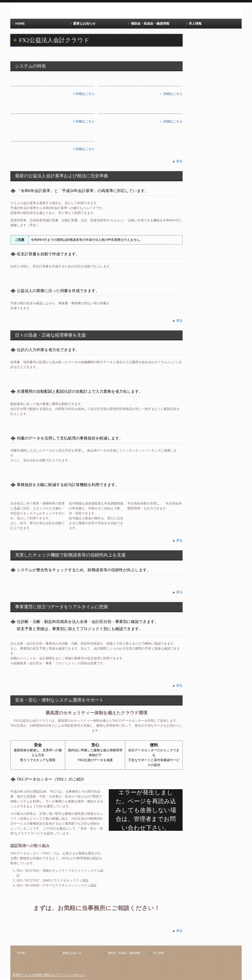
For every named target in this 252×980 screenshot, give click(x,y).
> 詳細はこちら (84, 94)
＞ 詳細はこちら (171, 94)
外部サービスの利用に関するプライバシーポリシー (49, 975)
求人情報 (195, 24)
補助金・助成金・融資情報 (150, 24)
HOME (20, 24)
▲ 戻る (177, 161)
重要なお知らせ (84, 24)
